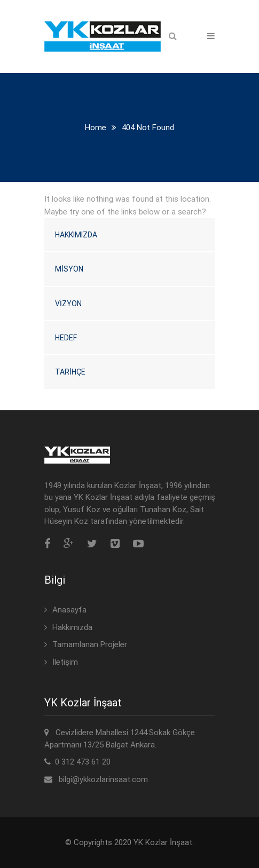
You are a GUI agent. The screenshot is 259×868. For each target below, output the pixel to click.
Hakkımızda (76, 235)
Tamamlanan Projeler (90, 644)
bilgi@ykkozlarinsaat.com (103, 779)
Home (96, 128)
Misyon (69, 269)
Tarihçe (70, 372)
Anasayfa (69, 610)
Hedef (66, 338)
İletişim (65, 662)
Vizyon (68, 304)
